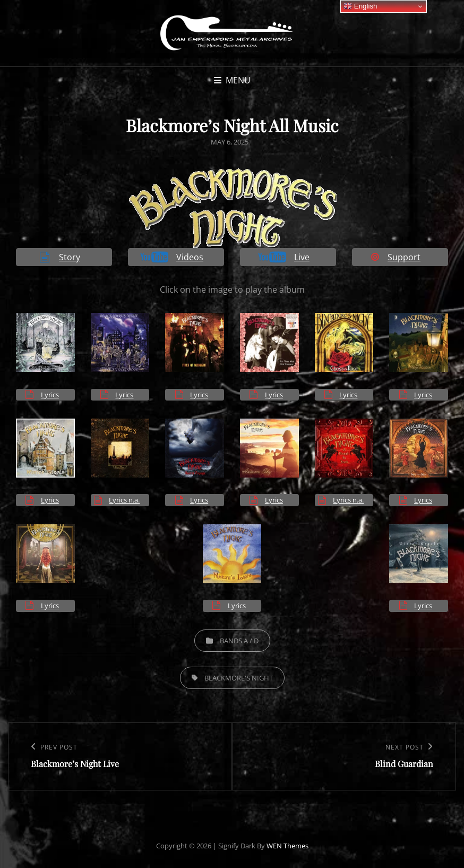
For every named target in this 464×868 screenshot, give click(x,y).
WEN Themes (287, 846)
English (360, 6)
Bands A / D (239, 641)
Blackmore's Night (239, 678)
